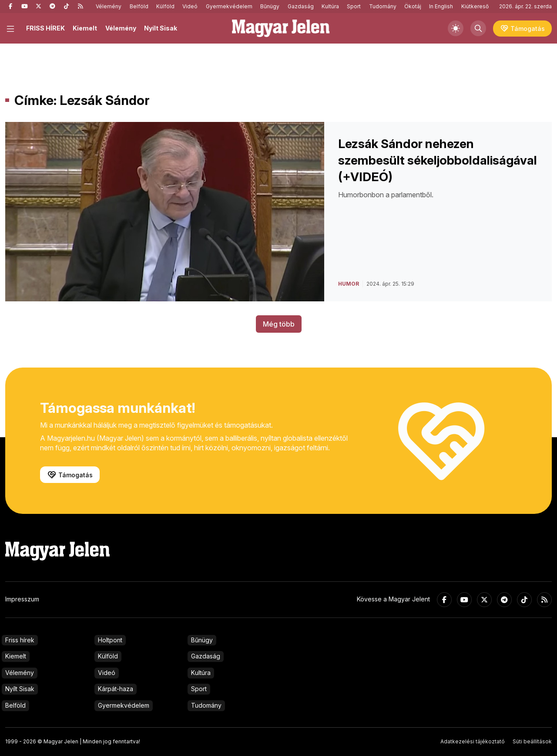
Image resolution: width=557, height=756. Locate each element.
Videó (190, 6)
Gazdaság (301, 6)
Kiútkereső (475, 6)
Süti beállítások (532, 741)
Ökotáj (413, 6)
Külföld (165, 6)
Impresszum (22, 599)
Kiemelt (85, 28)
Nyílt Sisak (161, 28)
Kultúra (330, 6)
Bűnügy (270, 6)
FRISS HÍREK (45, 28)
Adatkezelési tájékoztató (473, 741)
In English (441, 6)
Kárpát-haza (116, 689)
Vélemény (109, 6)
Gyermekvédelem (229, 6)
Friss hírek (20, 640)
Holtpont (110, 640)
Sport (354, 6)
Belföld (139, 6)
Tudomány (383, 6)
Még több (279, 324)
